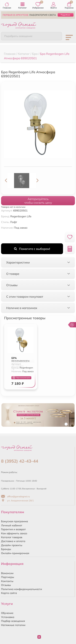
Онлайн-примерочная (15, 553)
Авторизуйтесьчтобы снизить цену (38, 201)
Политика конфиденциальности (22, 589)
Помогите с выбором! (32, 249)
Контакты (7, 581)
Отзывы (6, 585)
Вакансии (7, 573)
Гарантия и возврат (13, 529)
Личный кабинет (12, 525)
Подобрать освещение (18, 36)
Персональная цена (21, 378)
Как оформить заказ (14, 533)
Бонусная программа (15, 521)
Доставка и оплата (13, 541)
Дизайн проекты (12, 545)
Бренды (6, 549)
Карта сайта (9, 593)
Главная (7, 6)
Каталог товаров (12, 537)
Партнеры (8, 577)
